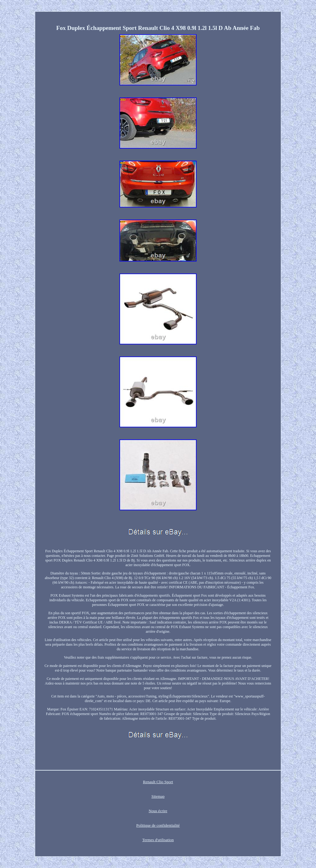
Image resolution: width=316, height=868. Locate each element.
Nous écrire (158, 811)
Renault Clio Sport (158, 782)
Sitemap (158, 796)
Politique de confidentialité (158, 825)
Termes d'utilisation (158, 840)
